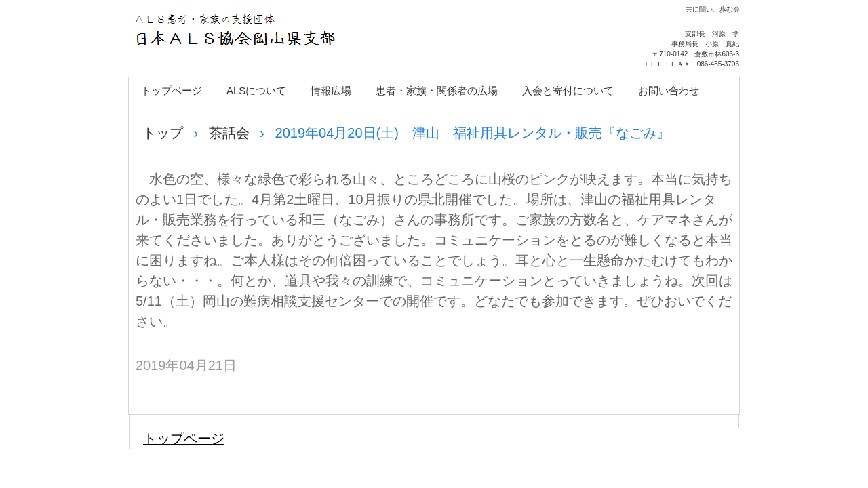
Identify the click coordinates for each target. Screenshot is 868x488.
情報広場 (331, 90)
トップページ (172, 90)
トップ (163, 133)
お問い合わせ (669, 90)
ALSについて (256, 90)
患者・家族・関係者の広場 (437, 90)
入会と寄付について (568, 90)
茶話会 (229, 133)
